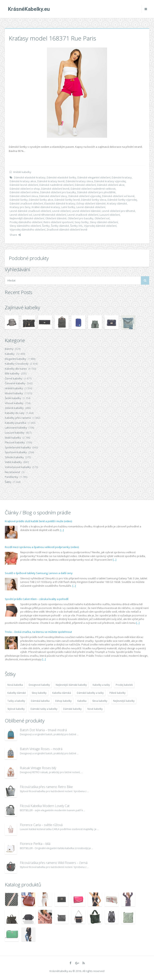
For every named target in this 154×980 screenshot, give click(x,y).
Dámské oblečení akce (111, 185)
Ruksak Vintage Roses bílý (38, 768)
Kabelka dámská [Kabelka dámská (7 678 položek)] (62, 693)
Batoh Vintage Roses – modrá (41, 749)
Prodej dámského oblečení (26, 222)
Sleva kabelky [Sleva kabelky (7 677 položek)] (100, 701)
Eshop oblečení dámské (91, 203)
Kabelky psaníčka (16, 423)
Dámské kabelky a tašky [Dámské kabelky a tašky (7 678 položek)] (90, 693)
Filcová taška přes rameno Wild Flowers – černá (54, 863)
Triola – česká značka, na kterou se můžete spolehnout (38, 632)
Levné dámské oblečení (91, 207)
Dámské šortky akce (41, 200)
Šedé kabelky (13, 398)
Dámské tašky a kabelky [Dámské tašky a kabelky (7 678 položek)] (44, 709)
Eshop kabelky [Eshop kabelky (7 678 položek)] (63, 701)
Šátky (8, 482)
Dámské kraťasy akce (23, 181)
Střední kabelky (14, 457)
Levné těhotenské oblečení (50, 215)
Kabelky (10, 354)
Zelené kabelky (14, 408)
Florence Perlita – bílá (35, 844)
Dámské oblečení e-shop (25, 189)
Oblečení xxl (102, 218)
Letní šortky (68, 207)
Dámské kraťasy (122, 177)
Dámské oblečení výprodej (85, 196)
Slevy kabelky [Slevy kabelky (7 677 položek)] (39, 693)
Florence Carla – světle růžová (41, 825)
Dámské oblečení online (24, 192)
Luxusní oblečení (110, 215)
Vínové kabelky (14, 403)
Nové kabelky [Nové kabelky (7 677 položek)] (95, 709)
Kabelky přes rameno (18, 418)
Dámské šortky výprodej (122, 200)
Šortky (46, 226)
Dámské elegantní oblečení (94, 177)
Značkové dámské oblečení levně (67, 230)
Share (15, 235)
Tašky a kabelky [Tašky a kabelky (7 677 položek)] (16, 701)
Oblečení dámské (56, 218)
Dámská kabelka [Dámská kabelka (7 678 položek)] (40, 701)
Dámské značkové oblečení (26, 203)
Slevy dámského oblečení (25, 226)
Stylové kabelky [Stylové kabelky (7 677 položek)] (16, 709)
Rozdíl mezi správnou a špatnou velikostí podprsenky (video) (42, 547)
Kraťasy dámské (117, 203)
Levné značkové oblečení (83, 215)
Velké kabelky (13, 462)
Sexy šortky (82, 222)
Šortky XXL (76, 226)
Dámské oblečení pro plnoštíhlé (96, 192)
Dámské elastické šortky (61, 177)
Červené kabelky (15, 383)
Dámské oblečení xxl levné (118, 196)
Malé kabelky (13, 438)
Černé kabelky (14, 378)
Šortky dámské (60, 226)
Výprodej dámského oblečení (27, 230)
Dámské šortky (19, 200)
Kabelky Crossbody (17, 364)
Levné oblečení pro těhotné (119, 211)
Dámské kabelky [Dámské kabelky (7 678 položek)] (72, 709)
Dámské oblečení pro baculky (58, 192)
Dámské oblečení (85, 185)
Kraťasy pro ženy (20, 207)
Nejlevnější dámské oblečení (27, 218)
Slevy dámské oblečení (104, 222)
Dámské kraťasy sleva (79, 181)
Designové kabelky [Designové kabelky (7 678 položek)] (39, 685)
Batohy (9, 349)
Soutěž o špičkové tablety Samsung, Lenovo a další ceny (39, 573)
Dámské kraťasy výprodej (110, 181)
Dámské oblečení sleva (24, 196)
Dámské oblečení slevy (53, 196)
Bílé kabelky (12, 373)
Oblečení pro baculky (81, 218)
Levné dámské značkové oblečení (30, 211)
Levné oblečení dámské (86, 211)
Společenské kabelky (18, 447)
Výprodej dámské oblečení (100, 226)
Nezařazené (12, 472)
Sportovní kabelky (16, 452)
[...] (62, 530)
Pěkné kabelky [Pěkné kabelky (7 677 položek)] (118, 693)
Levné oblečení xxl (21, 215)
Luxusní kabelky (15, 433)
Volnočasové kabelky (18, 467)
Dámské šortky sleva (94, 200)
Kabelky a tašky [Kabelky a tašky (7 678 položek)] (101, 685)
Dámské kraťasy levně (51, 181)
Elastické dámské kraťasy (60, 203)
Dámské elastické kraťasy (30, 177)
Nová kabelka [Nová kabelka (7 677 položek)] (15, 685)
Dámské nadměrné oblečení (56, 185)
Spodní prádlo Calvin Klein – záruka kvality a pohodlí (37, 599)
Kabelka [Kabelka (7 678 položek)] (82, 701)
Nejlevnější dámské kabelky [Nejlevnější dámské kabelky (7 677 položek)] (71, 685)
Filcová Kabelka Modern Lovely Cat (45, 806)
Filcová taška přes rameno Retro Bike (46, 787)
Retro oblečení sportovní (58, 222)
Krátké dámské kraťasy (46, 207)
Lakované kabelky (16, 428)
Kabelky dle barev (16, 369)
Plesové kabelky (15, 442)
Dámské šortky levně (67, 200)
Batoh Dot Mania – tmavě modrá (43, 730)
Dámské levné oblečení (24, 185)
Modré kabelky (14, 393)
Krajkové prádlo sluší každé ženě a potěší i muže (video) (38, 521)
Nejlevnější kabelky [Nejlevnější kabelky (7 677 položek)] (124, 701)
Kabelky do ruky (15, 413)
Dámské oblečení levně (55, 189)
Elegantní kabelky (16, 359)
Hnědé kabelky (22, 172)
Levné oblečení (61, 211)
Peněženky (12, 477)
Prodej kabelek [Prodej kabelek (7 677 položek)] (124, 685)
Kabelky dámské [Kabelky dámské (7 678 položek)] (17, 693)
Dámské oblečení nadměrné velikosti (93, 189)
